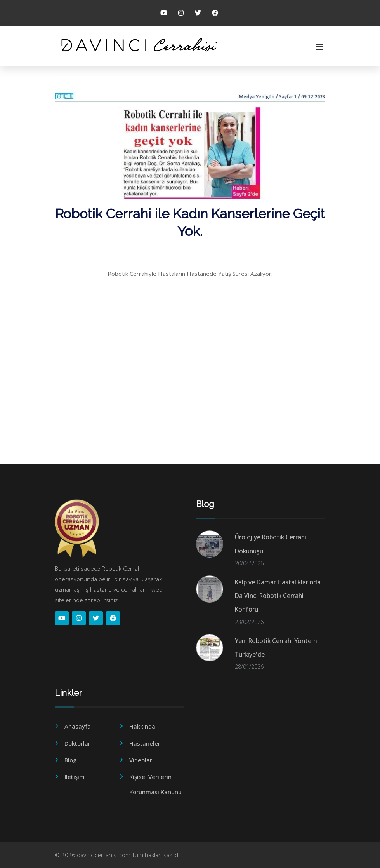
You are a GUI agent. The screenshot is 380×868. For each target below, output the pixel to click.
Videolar (141, 760)
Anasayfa (78, 726)
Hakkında (142, 726)
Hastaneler (145, 743)
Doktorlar (77, 743)
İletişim (75, 777)
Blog (70, 760)
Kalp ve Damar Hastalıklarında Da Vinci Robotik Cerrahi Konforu (278, 596)
